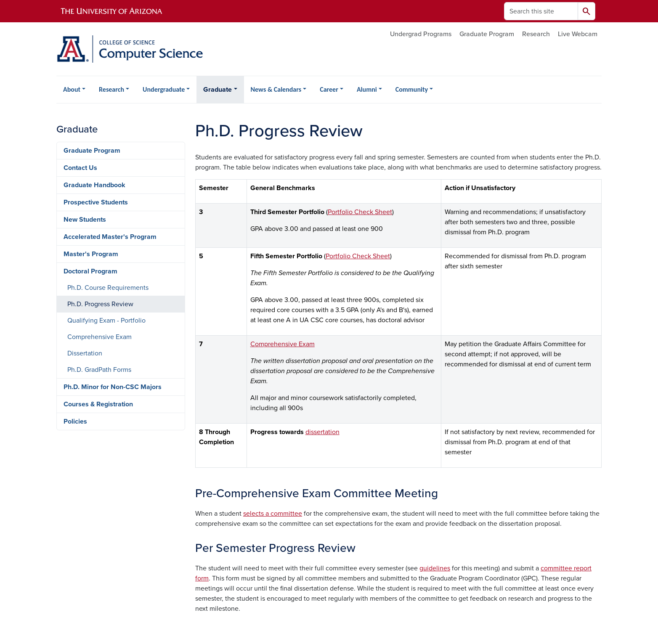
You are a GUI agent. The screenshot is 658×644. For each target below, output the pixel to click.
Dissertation (85, 353)
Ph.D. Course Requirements (108, 288)
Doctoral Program (90, 271)
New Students (85, 220)
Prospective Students (96, 202)
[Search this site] (541, 11)
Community (412, 89)
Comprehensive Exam (283, 344)
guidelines (435, 568)
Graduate (218, 90)
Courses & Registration (98, 404)
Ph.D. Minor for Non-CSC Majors (113, 387)
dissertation (322, 432)
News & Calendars (276, 89)
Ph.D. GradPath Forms (99, 370)
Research (536, 34)
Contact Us (80, 168)
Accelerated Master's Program (110, 237)
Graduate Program (487, 34)
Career (329, 89)
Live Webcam (578, 34)
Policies (75, 421)
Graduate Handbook (94, 185)
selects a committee (273, 514)
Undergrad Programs (421, 34)
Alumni (367, 89)
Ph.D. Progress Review (100, 304)
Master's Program (91, 254)
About (72, 89)
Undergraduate (164, 89)
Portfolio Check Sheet (360, 212)
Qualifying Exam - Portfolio (106, 321)
